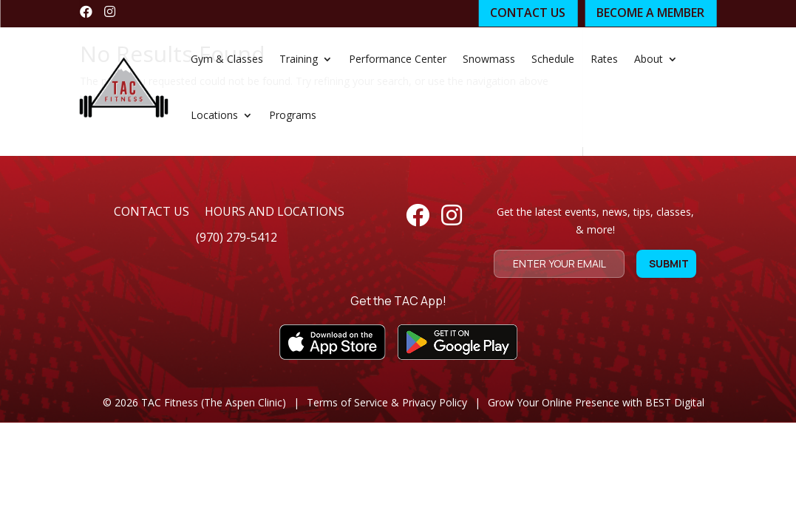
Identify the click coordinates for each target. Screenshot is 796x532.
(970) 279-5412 (237, 237)
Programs (293, 115)
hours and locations (275, 211)
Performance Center (398, 59)
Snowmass (489, 59)
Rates (604, 59)
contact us (152, 211)
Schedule (553, 59)
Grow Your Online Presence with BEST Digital (596, 402)
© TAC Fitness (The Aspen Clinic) (194, 402)
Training (299, 59)
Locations (214, 115)
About (649, 59)
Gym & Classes (227, 59)
